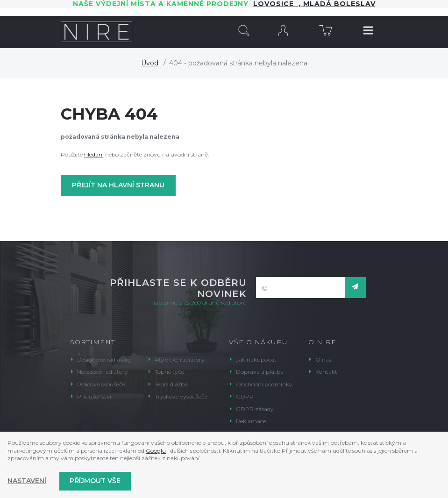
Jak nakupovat (256, 359)
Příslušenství (94, 396)
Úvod (150, 63)
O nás (323, 359)
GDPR (245, 396)
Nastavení (27, 481)
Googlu (156, 451)
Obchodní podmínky (264, 384)
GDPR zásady (255, 409)
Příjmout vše (95, 481)
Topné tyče (169, 372)
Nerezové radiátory (103, 372)
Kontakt (326, 372)
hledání (94, 154)
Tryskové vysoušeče (181, 396)
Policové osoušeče (101, 384)
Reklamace (251, 421)
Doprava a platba (260, 372)
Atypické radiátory (180, 359)
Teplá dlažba (171, 384)
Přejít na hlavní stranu (118, 185)
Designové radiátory (104, 359)
